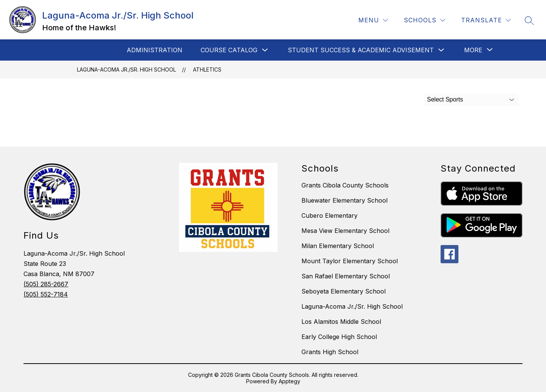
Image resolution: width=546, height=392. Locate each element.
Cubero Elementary (329, 216)
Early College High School (339, 337)
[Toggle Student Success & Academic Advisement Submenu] (441, 50)
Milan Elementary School (338, 246)
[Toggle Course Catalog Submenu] (265, 50)
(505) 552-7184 (46, 294)
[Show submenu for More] (473, 50)
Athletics (207, 69)
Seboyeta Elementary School (344, 291)
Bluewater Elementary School (344, 200)
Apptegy (289, 381)
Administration (155, 50)
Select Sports (445, 99)
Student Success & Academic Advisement (361, 50)
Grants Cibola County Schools (345, 185)
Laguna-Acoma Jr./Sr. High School (126, 69)
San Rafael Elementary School (346, 276)
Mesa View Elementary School (345, 231)
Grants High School (330, 352)
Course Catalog (229, 50)
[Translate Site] (486, 20)
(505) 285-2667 (46, 284)
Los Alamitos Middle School (341, 322)
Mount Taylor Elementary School (350, 261)
